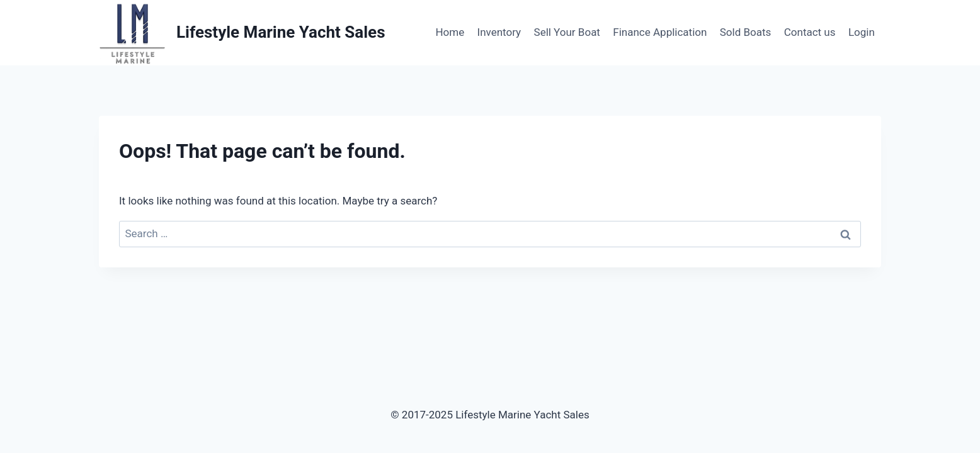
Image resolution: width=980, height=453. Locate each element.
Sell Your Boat (567, 32)
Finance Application (660, 32)
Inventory (499, 32)
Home (450, 32)
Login (862, 32)
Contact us (810, 32)
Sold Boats (746, 32)
